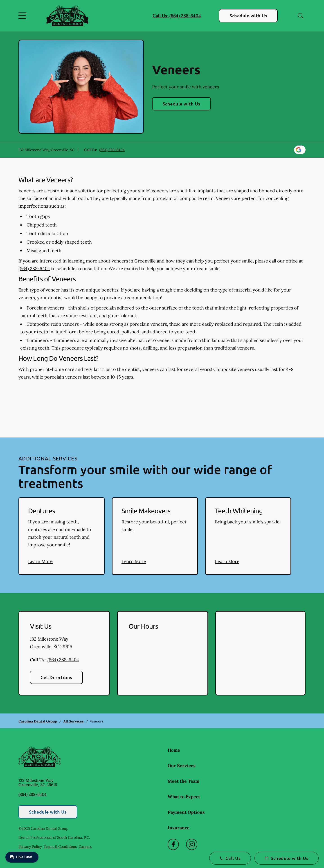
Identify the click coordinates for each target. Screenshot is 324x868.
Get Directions (56, 677)
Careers (85, 846)
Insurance (179, 828)
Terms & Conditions (60, 846)
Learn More (40, 561)
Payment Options (186, 812)
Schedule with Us (248, 16)
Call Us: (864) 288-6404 (177, 16)
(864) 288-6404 (112, 150)
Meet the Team (183, 781)
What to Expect (184, 797)
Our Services (182, 766)
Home (174, 750)
